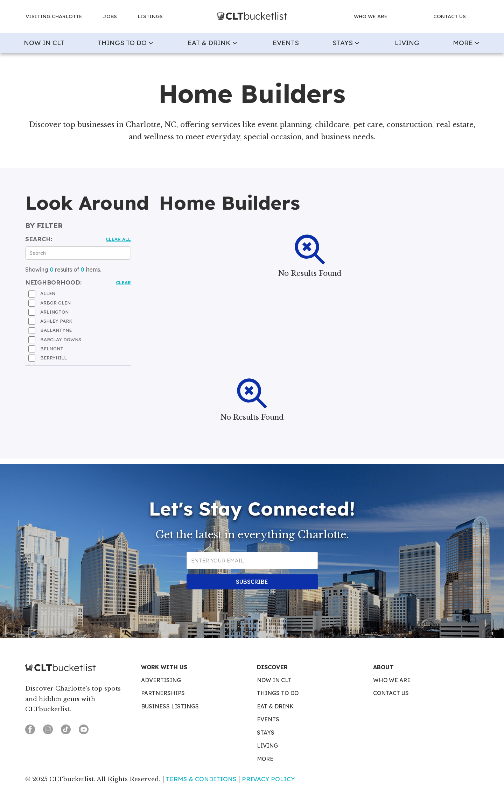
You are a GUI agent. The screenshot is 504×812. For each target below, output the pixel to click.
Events (286, 43)
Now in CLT (274, 680)
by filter (44, 226)
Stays (266, 733)
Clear (123, 282)
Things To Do (278, 693)
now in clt (44, 43)
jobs (110, 16)
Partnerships (163, 693)
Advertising (161, 680)
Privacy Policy (268, 779)
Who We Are (392, 680)
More (265, 759)
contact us (450, 16)
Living (407, 43)
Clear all (118, 239)
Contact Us (391, 693)
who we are (371, 16)
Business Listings (170, 707)
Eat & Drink (275, 707)
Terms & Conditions (201, 779)
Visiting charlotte (54, 16)
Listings (150, 16)
